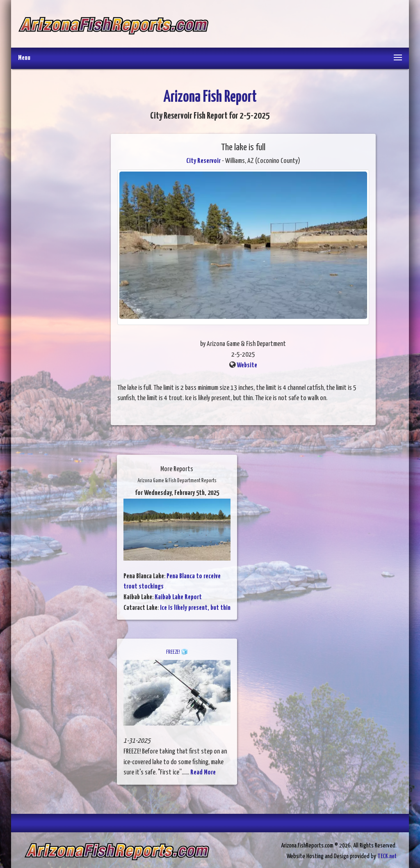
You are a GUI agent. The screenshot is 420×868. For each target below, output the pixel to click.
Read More (203, 773)
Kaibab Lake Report (178, 597)
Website (247, 365)
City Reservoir (203, 161)
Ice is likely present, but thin (195, 608)
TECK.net (387, 856)
